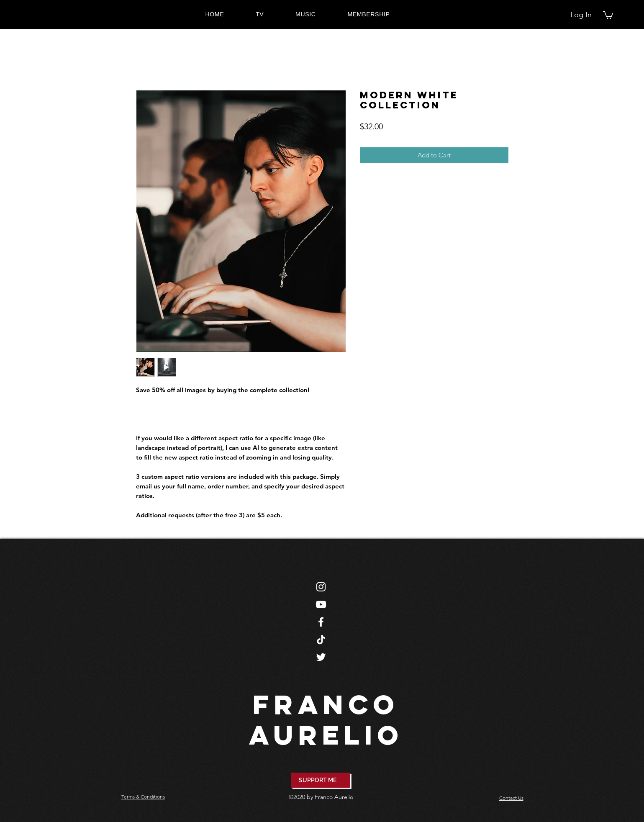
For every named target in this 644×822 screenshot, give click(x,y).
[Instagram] (321, 587)
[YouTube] (321, 604)
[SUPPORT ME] (321, 780)
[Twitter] (321, 657)
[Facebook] (321, 622)
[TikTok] (321, 640)
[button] (608, 15)
